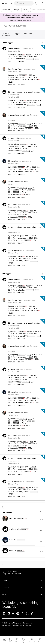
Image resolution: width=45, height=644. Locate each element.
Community (32, 642)
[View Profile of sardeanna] (22, 171)
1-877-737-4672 (12, 572)
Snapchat (27, 614)
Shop (11, 642)
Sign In (24, 640)
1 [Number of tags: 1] (43, 520)
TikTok (32, 614)
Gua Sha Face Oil (21, 250)
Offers (17, 642)
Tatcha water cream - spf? (24, 182)
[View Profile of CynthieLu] (31, 79)
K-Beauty (12, 120)
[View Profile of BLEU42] (14, 167)
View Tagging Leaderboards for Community (22, 511)
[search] (24, 3)
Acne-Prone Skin (14, 97)
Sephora (7, 3)
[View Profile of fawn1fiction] (15, 144)
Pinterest (23, 614)
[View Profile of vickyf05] (13, 54)
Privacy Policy (7, 626)
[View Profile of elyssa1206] (22, 105)
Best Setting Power (22, 69)
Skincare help (20, 161)
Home (5, 642)
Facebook (9, 614)
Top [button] (3, 564)
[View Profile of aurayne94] (14, 75)
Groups (17, 10)
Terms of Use (17, 626)
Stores (40, 642)
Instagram (4, 614)
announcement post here (20, 20)
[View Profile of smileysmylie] (15, 211)
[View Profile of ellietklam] (22, 59)
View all (22, 43)
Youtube (18, 614)
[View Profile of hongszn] (14, 124)
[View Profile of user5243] (14, 100)
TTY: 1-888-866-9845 (14, 574)
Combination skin (21, 48)
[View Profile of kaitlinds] (13, 256)
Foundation (19, 205)
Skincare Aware (14, 164)
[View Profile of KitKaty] (21, 240)
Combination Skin (15, 51)
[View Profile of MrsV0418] (14, 188)
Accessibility (27, 626)
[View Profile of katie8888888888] (15, 151)
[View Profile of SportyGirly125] (24, 261)
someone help (20, 138)
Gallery (25, 10)
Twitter (13, 614)
